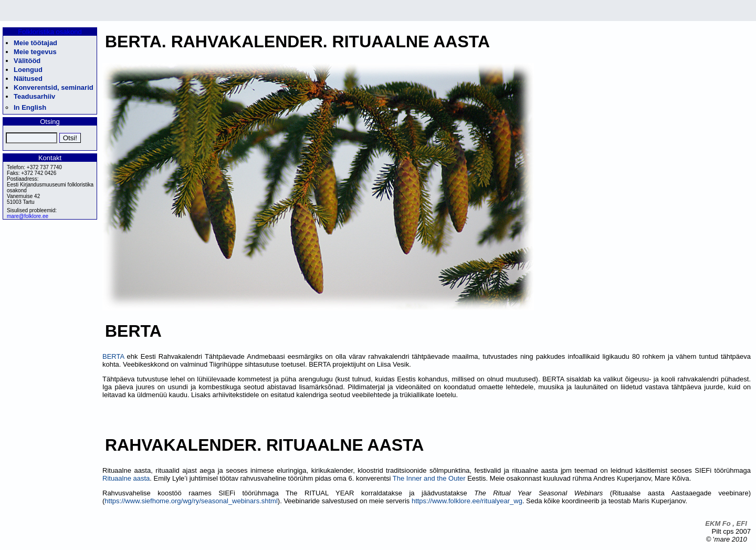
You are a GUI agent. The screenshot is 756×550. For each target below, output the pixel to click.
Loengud (28, 70)
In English (30, 107)
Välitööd (27, 61)
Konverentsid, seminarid (54, 87)
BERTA (113, 356)
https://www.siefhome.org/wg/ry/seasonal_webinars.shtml (191, 501)
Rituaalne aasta (126, 478)
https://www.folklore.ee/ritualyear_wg (467, 501)
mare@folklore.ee (28, 216)
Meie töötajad (35, 43)
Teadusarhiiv (34, 96)
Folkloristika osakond (50, 32)
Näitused (28, 79)
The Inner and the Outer (429, 478)
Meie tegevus (35, 52)
